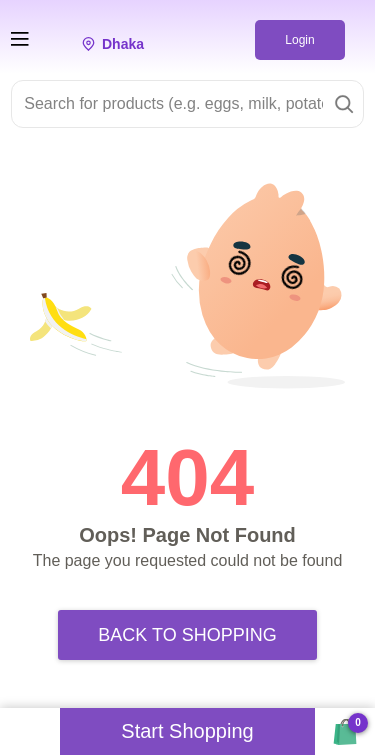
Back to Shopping (187, 635)
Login (299, 40)
